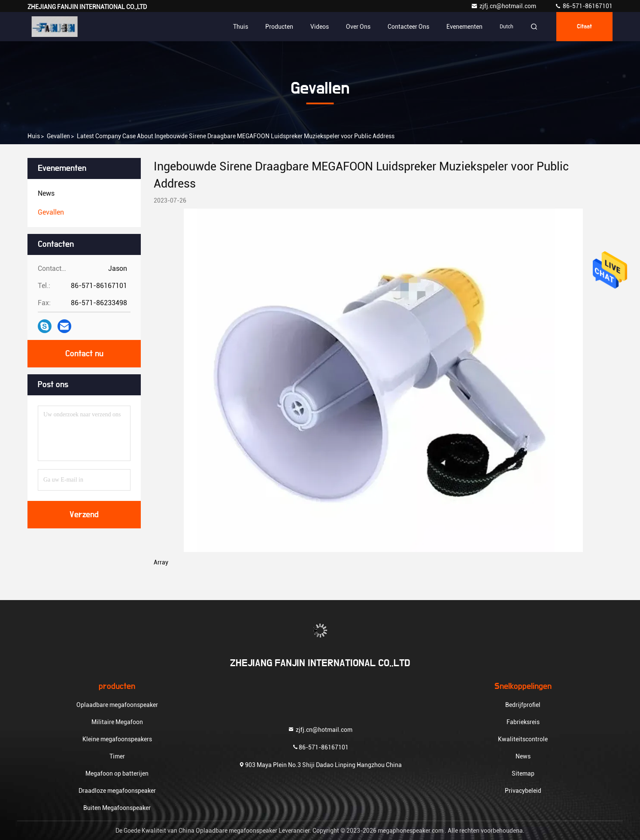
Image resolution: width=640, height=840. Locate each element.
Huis (34, 136)
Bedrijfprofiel (523, 705)
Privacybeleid (523, 791)
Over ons (358, 27)
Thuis (241, 27)
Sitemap (523, 773)
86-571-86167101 (584, 6)
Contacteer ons (408, 27)
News (523, 756)
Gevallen (58, 136)
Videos (320, 27)
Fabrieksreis (523, 722)
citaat (584, 27)
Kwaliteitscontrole (523, 739)
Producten (279, 27)
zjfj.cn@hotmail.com (504, 6)
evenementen (464, 27)
